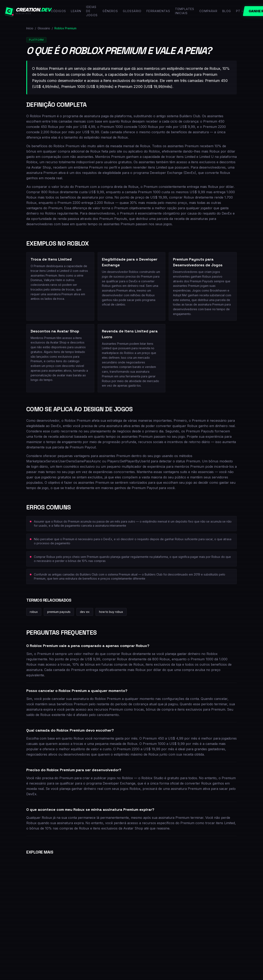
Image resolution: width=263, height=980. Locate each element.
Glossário (132, 11)
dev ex (85, 612)
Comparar (208, 11)
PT (240, 11)
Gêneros (110, 11)
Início (30, 28)
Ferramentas (158, 11)
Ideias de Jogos (92, 11)
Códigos (59, 11)
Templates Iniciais (185, 11)
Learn (76, 11)
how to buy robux (111, 612)
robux (34, 612)
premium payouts (59, 612)
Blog (227, 11)
